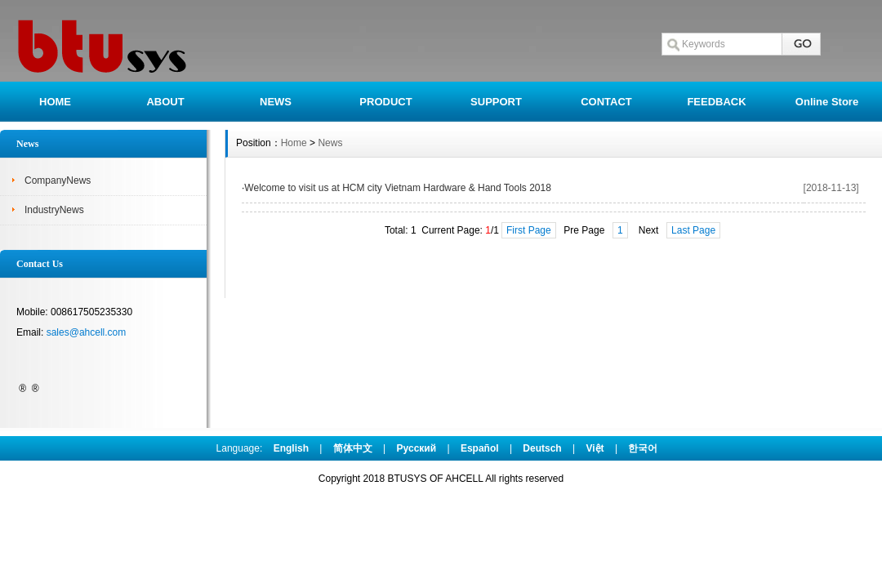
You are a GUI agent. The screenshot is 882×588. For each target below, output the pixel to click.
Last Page (693, 230)
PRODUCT (385, 102)
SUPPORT (496, 102)
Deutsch (542, 448)
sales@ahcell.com (87, 332)
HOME (55, 102)
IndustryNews (54, 210)
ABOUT (165, 102)
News (330, 143)
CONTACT (606, 102)
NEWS (276, 102)
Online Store (827, 102)
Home (294, 143)
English (291, 448)
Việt (595, 448)
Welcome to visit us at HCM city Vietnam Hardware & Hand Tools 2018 (398, 188)
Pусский (417, 448)
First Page (529, 230)
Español (480, 448)
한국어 (643, 448)
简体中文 (353, 448)
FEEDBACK (716, 102)
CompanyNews (58, 180)
